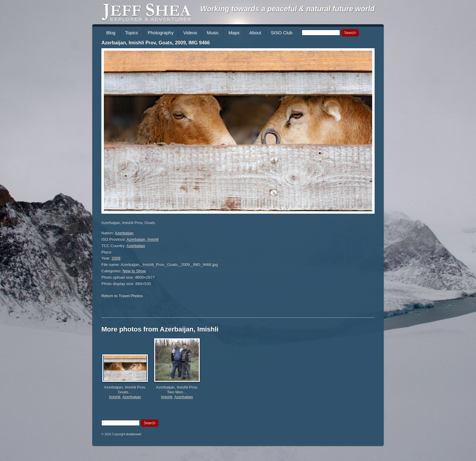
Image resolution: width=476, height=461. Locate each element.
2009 (116, 258)
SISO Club (282, 33)
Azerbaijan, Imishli (143, 239)
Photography (161, 33)
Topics (132, 33)
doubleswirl (134, 434)
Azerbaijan (124, 233)
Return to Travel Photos (122, 296)
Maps (234, 33)
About (255, 33)
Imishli (115, 397)
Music (213, 33)
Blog (111, 33)
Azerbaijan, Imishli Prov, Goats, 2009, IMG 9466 (156, 43)
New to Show (134, 271)
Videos (190, 33)
